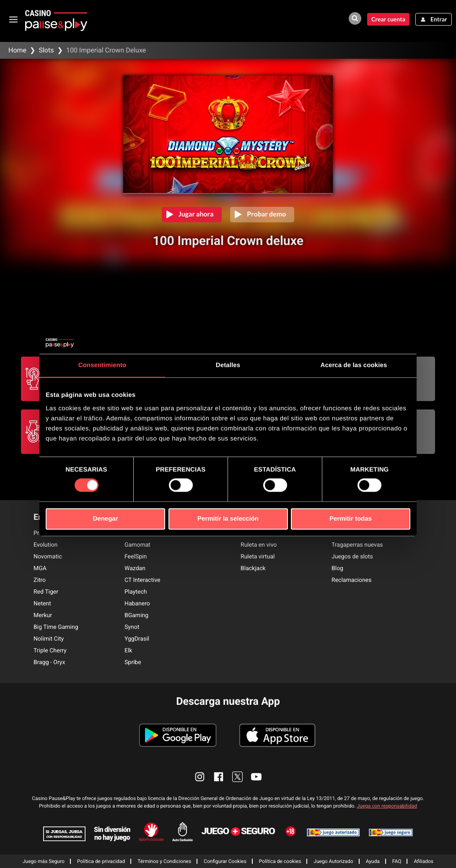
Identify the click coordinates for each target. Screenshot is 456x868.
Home (17, 50)
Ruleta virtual (258, 557)
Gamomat (137, 545)
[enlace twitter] (237, 777)
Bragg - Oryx (49, 662)
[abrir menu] (14, 19)
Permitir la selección (228, 519)
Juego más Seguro (44, 861)
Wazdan (135, 568)
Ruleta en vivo (259, 545)
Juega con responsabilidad (387, 806)
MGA (40, 568)
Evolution (45, 545)
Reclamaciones (351, 580)
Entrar (439, 19)
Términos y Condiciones (164, 861)
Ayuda (373, 861)
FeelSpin (136, 557)
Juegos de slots (352, 557)
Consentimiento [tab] (102, 365)
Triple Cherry (50, 651)
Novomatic (48, 557)
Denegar (105, 519)
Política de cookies (280, 861)
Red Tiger (46, 592)
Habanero (137, 604)
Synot (132, 627)
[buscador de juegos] (355, 18)
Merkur (43, 615)
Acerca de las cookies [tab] (354, 365)
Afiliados (424, 861)
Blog (337, 568)
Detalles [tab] (228, 365)
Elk (128, 651)
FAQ (397, 861)
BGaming (136, 615)
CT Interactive (142, 580)
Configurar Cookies (225, 861)
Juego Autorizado (333, 861)
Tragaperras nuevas (357, 545)
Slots (46, 50)
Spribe (133, 662)
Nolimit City (49, 639)
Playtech (136, 592)
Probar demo (266, 214)
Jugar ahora (196, 214)
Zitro (40, 580)
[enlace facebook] (219, 777)
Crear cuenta (388, 19)
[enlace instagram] (200, 777)
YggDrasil (137, 639)
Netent (42, 604)
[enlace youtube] (256, 777)
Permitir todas (351, 519)
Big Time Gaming (56, 627)
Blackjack (253, 568)
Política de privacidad (101, 861)
